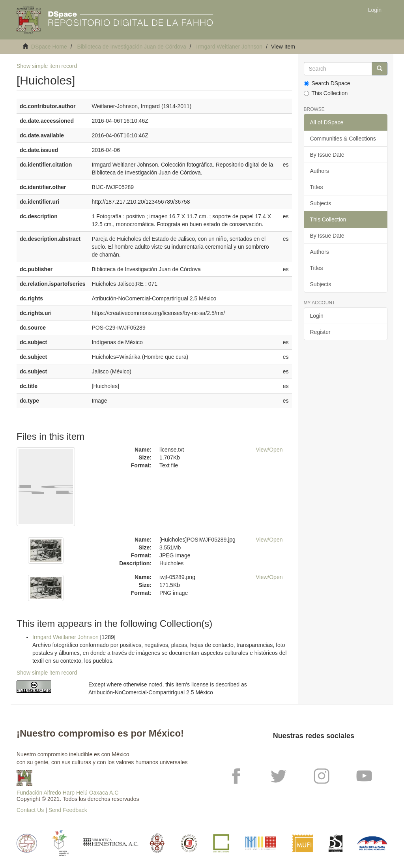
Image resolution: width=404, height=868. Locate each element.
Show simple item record (47, 66)
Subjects (321, 203)
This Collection (326, 93)
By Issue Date (327, 155)
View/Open (269, 450)
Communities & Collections (343, 139)
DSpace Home (49, 47)
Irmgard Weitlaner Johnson (229, 47)
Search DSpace (327, 83)
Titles (317, 187)
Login (317, 316)
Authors (320, 171)
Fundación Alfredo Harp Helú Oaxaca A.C (67, 793)
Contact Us (30, 810)
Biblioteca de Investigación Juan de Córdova (131, 47)
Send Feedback (68, 810)
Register (320, 332)
